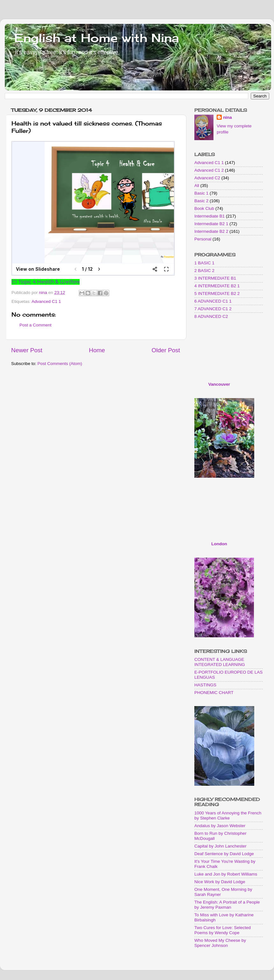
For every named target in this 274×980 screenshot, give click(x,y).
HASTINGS (205, 685)
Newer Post (27, 350)
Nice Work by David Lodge (220, 882)
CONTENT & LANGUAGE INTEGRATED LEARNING (220, 662)
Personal (203, 239)
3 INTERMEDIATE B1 (215, 278)
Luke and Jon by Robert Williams (226, 874)
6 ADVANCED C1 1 (213, 301)
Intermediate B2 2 (211, 231)
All (197, 186)
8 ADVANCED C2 (211, 316)
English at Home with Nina (97, 38)
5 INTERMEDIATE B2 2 (217, 293)
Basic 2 (201, 201)
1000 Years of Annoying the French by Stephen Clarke (228, 815)
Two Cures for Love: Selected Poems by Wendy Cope (223, 930)
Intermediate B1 (209, 216)
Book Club (204, 208)
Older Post (166, 350)
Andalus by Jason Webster (220, 826)
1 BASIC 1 (204, 263)
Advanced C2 (207, 178)
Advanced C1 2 (209, 170)
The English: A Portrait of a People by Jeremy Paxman (227, 905)
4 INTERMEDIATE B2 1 (217, 286)
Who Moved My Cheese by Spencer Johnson (220, 943)
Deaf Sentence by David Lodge (224, 854)
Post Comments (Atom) (60, 364)
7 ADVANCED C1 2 (213, 309)
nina (227, 117)
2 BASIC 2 (204, 271)
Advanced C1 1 (46, 301)
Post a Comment (36, 325)
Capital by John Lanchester (220, 846)
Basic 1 (201, 193)
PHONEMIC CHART (214, 693)
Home (97, 350)
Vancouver (219, 384)
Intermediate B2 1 (211, 224)
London (219, 544)
